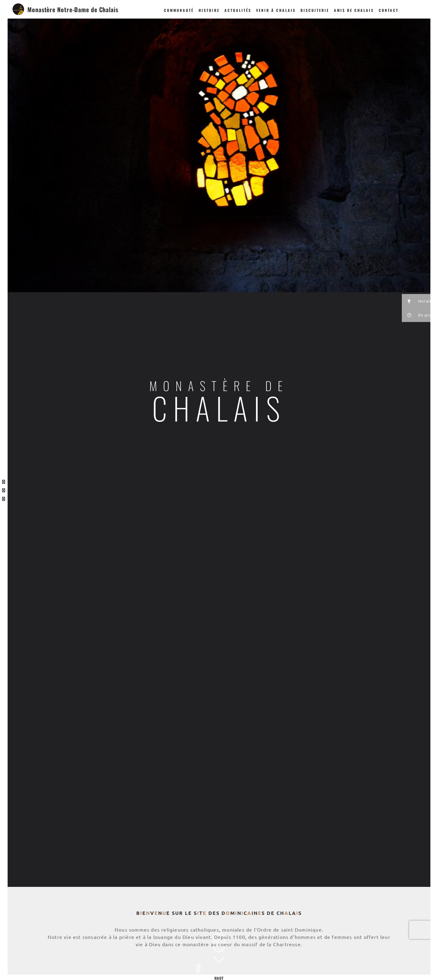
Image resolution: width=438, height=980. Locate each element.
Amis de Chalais (354, 10)
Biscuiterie (315, 10)
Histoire (209, 10)
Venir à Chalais (276, 10)
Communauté (179, 10)
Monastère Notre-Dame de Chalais (73, 9)
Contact (389, 10)
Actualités (238, 10)
